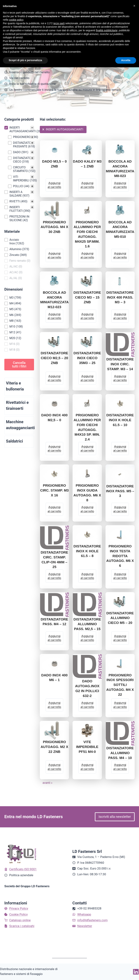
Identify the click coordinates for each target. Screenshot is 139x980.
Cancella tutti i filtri (19, 364)
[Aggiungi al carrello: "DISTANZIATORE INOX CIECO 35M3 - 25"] (87, 378)
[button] (19, 129)
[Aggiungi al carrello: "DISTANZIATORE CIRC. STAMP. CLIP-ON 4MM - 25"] (54, 576)
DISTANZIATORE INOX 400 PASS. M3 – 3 (120, 297)
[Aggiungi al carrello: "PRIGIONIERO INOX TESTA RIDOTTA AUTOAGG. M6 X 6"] (120, 576)
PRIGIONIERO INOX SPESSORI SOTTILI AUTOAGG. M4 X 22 (120, 685)
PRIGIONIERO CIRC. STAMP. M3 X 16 (54, 490)
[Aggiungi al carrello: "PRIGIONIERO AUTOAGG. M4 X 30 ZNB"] (54, 255)
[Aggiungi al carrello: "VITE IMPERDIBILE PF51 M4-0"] (87, 767)
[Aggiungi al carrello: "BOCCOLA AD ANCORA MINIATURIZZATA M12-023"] (54, 316)
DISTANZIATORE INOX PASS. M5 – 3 (120, 491)
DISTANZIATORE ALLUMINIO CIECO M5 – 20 (120, 618)
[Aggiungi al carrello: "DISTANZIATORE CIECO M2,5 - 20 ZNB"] (54, 378)
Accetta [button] (126, 60)
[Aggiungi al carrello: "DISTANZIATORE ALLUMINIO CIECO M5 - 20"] (120, 638)
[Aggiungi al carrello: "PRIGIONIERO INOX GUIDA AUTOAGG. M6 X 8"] (87, 509)
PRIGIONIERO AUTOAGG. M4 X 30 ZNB (54, 227)
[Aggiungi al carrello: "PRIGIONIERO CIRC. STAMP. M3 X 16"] (54, 509)
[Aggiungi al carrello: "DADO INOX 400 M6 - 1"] (54, 705)
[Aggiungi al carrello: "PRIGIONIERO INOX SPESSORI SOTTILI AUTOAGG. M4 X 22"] (120, 705)
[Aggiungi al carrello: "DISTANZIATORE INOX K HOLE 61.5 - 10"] (120, 448)
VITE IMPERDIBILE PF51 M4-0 (87, 747)
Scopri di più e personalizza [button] (25, 60)
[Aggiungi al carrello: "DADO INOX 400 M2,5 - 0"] (54, 448)
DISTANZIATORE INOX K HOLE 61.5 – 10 (120, 420)
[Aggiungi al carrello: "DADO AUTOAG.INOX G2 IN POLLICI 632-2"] (87, 705)
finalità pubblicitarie (107, 30)
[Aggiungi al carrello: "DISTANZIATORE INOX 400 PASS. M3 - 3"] (120, 316)
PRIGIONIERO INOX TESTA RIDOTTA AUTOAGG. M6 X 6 (120, 556)
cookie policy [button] (16, 20)
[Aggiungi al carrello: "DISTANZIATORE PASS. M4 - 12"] (54, 638)
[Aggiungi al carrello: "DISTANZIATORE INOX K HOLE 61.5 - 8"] (87, 576)
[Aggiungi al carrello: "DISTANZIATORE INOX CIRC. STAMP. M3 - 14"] (120, 378)
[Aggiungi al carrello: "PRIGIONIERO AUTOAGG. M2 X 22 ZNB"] (54, 767)
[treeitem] (19, 157)
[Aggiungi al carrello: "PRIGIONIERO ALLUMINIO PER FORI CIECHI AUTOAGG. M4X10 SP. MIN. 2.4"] (87, 448)
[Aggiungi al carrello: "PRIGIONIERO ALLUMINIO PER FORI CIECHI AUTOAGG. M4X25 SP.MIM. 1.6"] (87, 255)
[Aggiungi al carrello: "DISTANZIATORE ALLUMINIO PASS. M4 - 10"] (120, 767)
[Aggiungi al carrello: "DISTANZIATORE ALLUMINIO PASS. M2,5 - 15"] (87, 638)
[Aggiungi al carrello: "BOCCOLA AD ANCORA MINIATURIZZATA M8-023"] (120, 185)
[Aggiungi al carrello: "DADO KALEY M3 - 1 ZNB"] (87, 185)
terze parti (59, 23)
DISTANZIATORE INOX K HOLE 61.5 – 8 (87, 551)
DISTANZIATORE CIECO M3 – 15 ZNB (87, 297)
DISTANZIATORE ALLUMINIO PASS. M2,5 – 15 (87, 624)
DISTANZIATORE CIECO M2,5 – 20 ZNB (54, 358)
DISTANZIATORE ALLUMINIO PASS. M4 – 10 (120, 753)
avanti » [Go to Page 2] (47, 783)
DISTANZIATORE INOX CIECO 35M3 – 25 (87, 358)
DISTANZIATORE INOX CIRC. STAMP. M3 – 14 (120, 364)
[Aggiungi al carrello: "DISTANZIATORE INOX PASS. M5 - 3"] (120, 509)
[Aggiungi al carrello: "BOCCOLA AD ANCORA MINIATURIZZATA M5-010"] (120, 255)
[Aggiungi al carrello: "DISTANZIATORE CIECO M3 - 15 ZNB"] (87, 316)
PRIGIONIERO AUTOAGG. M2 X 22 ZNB (54, 747)
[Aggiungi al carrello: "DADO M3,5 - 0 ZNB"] (54, 185)
